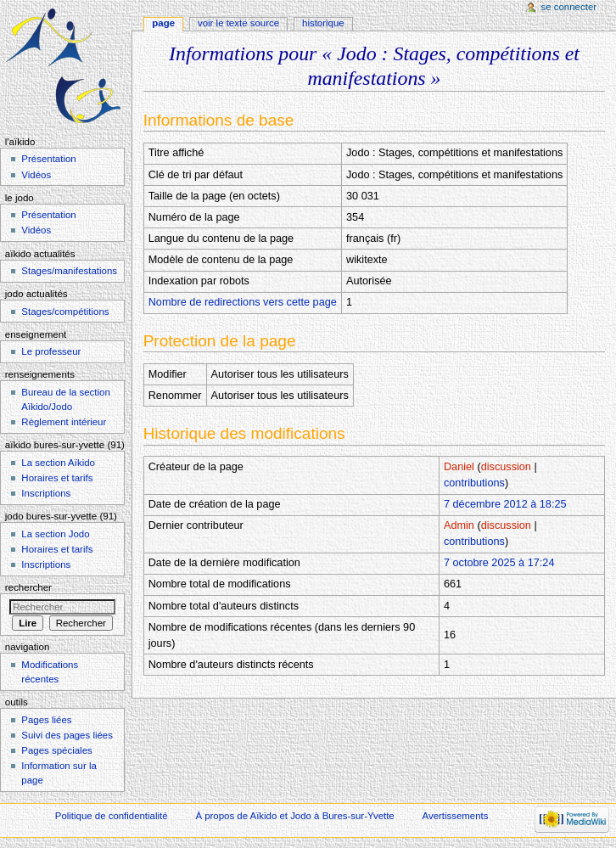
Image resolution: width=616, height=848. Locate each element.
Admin (459, 525)
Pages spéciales (56, 750)
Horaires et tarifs (57, 478)
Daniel (459, 467)
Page (163, 23)
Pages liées (46, 720)
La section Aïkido (58, 463)
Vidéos (36, 175)
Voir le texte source (238, 23)
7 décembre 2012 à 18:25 (505, 504)
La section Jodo (55, 534)
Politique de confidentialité (112, 816)
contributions (474, 483)
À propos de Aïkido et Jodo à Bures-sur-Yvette (294, 816)
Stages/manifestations (69, 271)
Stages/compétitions (65, 312)
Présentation (48, 159)
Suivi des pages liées (67, 735)
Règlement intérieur (64, 422)
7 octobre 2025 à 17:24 (499, 563)
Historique (323, 23)
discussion (506, 467)
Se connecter (569, 7)
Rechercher (28, 587)
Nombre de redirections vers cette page (243, 302)
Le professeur (51, 351)
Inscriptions (46, 493)
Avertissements (456, 816)
